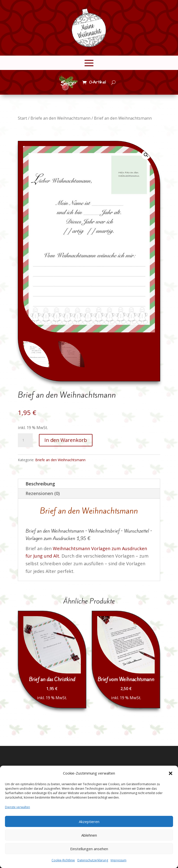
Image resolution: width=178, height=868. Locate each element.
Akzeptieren (89, 822)
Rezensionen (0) (43, 493)
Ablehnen (89, 835)
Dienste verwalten (17, 807)
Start (22, 118)
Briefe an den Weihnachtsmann (60, 118)
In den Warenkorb (66, 440)
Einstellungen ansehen (89, 849)
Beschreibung (40, 484)
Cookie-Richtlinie (63, 860)
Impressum (119, 860)
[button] (171, 773)
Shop (68, 83)
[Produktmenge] (25, 440)
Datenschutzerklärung (93, 860)
